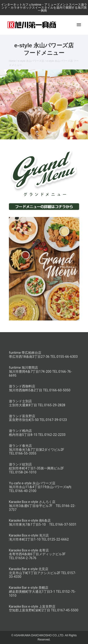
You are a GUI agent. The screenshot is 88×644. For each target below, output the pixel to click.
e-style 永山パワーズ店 (31, 61)
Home (12, 61)
